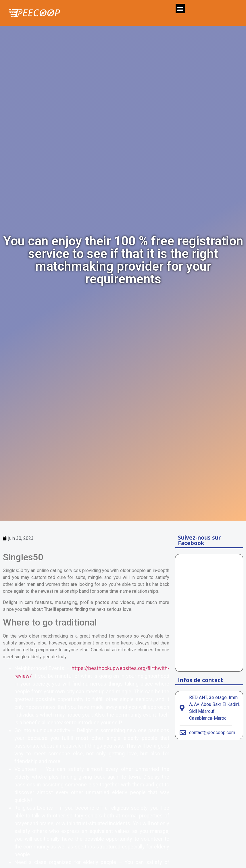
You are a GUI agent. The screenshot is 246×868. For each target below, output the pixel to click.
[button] (180, 8)
